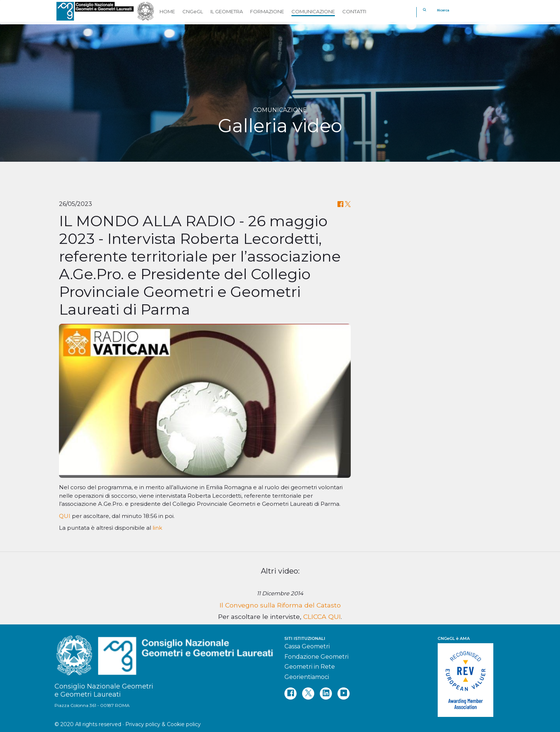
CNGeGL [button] (193, 11)
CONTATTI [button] (354, 11)
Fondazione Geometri (316, 657)
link (157, 528)
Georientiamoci (307, 677)
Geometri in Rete (310, 667)
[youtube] (344, 694)
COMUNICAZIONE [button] (313, 11)
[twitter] (308, 694)
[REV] (472, 676)
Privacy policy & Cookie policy (163, 724)
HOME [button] (167, 11)
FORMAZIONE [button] (267, 11)
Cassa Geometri (307, 646)
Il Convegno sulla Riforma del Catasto (280, 605)
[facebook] (290, 694)
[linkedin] (326, 694)
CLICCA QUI (322, 617)
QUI (65, 516)
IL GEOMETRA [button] (227, 11)
